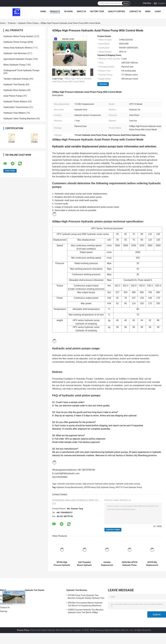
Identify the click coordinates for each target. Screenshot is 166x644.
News (148, 11)
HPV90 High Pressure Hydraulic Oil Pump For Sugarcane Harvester (62, 564)
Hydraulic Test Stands (14, 84)
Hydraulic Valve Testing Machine (19, 119)
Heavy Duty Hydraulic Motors (18, 48)
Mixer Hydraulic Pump (14, 65)
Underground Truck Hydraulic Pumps (21, 70)
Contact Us (135, 11)
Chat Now (147, 3)
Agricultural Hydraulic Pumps (18, 59)
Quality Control (117, 11)
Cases (158, 11)
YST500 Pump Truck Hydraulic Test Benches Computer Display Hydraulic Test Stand (86, 597)
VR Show (68, 11)
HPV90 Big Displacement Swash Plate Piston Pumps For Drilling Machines (152, 564)
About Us (81, 11)
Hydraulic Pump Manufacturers (70, 487)
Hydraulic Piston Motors (15, 102)
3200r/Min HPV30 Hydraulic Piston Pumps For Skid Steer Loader (130, 564)
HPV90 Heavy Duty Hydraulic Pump (99, 487)
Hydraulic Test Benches (15, 53)
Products (55, 11)
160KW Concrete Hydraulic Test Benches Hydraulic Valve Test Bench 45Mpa (86, 611)
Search (126, 3)
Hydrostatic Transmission (16, 107)
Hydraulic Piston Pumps (28, 23)
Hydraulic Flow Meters (14, 113)
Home (43, 11)
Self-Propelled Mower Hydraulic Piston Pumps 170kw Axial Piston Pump (84, 564)
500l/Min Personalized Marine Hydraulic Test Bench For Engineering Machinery (85, 604)
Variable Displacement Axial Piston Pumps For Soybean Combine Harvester (107, 564)
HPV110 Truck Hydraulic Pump (129, 487)
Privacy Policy (23, 630)
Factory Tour (97, 11)
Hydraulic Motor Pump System (18, 36)
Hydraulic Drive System (15, 90)
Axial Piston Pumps (13, 96)
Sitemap (4, 611)
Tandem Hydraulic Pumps (16, 79)
